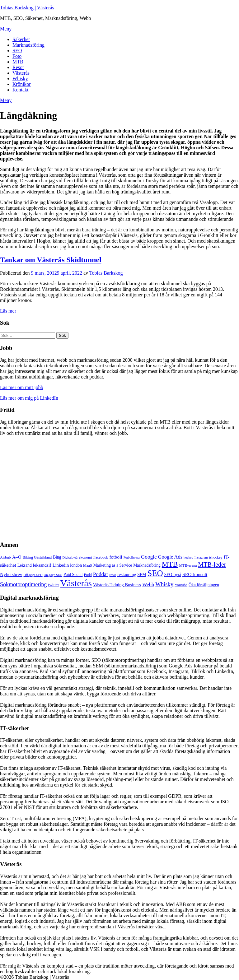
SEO (17, 51)
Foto (17, 56)
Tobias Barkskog (106, 273)
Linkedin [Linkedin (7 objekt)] (61, 565)
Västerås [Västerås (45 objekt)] (76, 583)
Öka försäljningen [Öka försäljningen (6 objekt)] (204, 585)
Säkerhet (21, 39)
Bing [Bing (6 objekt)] (57, 557)
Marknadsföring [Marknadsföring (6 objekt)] (147, 565)
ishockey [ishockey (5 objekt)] (216, 557)
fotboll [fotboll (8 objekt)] (116, 557)
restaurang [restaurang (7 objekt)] (127, 574)
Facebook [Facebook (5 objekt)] (101, 557)
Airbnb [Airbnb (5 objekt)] (5, 557)
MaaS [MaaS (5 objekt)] (88, 565)
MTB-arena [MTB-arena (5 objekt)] (188, 565)
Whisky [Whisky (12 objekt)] (164, 584)
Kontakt (21, 90)
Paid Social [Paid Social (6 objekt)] (73, 575)
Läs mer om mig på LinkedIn (29, 398)
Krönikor (22, 84)
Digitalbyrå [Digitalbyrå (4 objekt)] (70, 557)
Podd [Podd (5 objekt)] (88, 575)
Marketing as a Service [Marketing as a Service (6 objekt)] (112, 565)
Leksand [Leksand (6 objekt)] (25, 565)
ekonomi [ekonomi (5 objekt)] (85, 557)
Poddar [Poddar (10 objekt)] (101, 574)
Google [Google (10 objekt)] (149, 557)
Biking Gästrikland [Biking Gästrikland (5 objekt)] (37, 557)
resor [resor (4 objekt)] (113, 575)
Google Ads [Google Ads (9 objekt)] (170, 557)
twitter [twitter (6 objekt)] (53, 585)
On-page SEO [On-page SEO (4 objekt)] (53, 575)
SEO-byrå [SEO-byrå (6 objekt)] (173, 575)
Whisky (20, 79)
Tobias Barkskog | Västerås (27, 8)
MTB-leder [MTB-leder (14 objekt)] (212, 564)
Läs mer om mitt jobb (22, 387)
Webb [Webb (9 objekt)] (148, 585)
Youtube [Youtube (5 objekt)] (181, 585)
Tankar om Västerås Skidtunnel (51, 260)
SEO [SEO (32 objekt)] (155, 573)
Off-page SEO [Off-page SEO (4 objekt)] (33, 575)
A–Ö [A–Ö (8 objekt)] (17, 557)
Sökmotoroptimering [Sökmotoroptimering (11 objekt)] (23, 584)
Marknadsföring (28, 45)
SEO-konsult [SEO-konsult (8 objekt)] (195, 574)
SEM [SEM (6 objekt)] (142, 575)
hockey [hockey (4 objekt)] (188, 557)
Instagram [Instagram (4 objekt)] (201, 557)
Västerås (21, 73)
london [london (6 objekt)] (76, 565)
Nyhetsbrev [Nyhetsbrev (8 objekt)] (11, 574)
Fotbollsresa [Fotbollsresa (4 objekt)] (132, 557)
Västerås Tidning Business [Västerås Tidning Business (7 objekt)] (117, 585)
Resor (18, 67)
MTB (18, 62)
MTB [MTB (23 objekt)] (170, 564)
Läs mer (8, 311)
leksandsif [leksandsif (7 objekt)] (42, 565)
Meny (6, 29)
